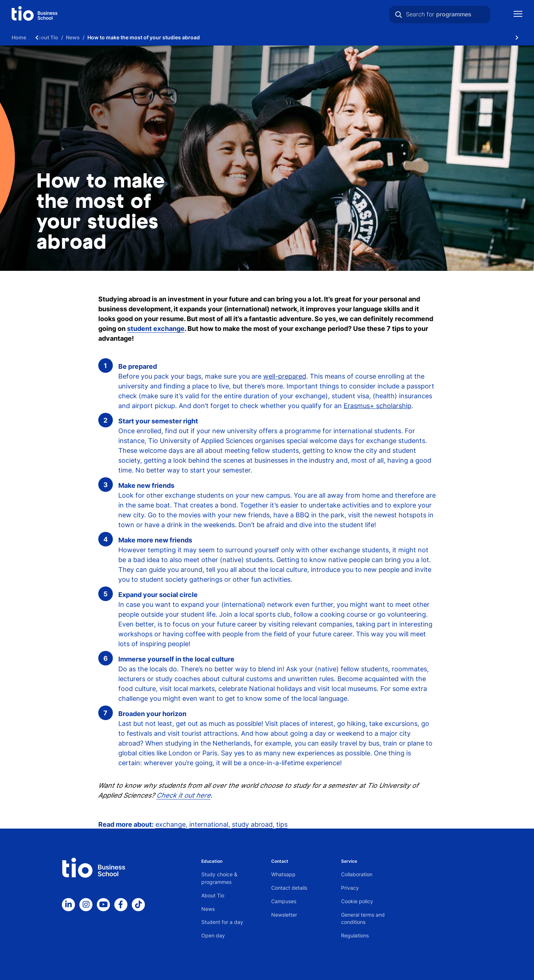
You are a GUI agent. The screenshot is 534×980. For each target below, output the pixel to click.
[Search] (399, 15)
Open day (213, 935)
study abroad (252, 824)
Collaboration (357, 874)
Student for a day (222, 922)
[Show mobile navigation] (518, 15)
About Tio (213, 895)
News (208, 909)
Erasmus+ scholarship (377, 406)
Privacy (350, 888)
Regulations (355, 935)
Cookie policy (357, 901)
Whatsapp (283, 874)
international (209, 824)
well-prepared (285, 376)
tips (282, 824)
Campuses (284, 901)
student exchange (156, 329)
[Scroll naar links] (37, 37)
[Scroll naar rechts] (517, 37)
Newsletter (284, 915)
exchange (171, 824)
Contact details (289, 888)
